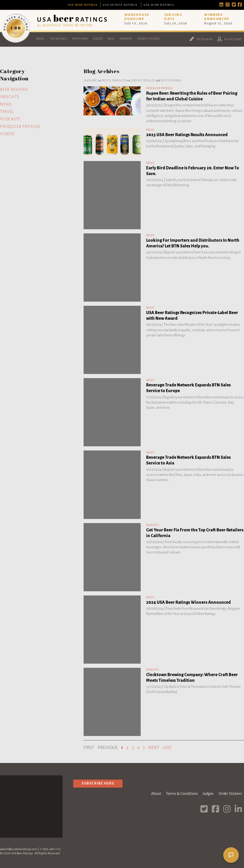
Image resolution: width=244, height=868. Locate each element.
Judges (98, 39)
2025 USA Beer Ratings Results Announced (187, 135)
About (156, 794)
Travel (7, 112)
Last (167, 748)
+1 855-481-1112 (50, 849)
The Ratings (58, 39)
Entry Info (80, 39)
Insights (9, 97)
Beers (40, 39)
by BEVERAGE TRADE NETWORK (65, 25)
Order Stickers (149, 39)
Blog (111, 39)
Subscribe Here (98, 783)
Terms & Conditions (182, 794)
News (6, 104)
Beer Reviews (14, 89)
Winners (126, 39)
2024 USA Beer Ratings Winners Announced (188, 602)
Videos (7, 134)
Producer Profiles (20, 127)
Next (154, 748)
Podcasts (10, 119)
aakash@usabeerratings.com (19, 849)
